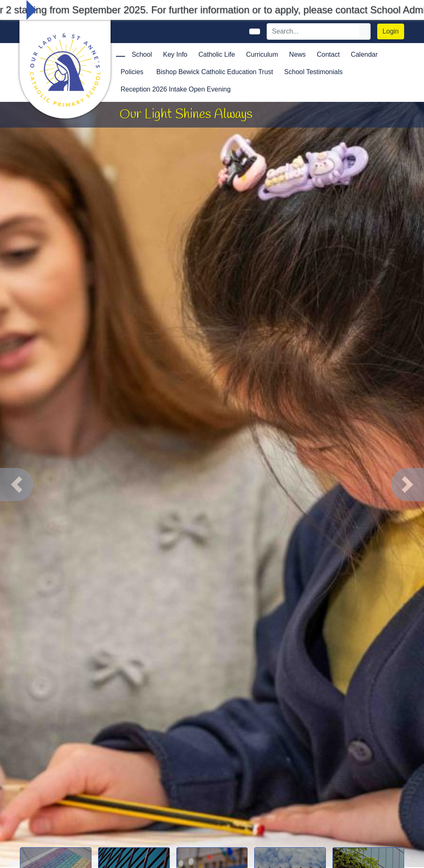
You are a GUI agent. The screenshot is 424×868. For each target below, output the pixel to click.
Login (391, 31)
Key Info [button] (175, 54)
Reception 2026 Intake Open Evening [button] (176, 89)
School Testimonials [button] (313, 72)
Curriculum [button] (262, 54)
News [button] (297, 54)
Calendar (364, 54)
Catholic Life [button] (217, 54)
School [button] (142, 54)
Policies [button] (132, 72)
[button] (17, 485)
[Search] (313, 31)
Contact (328, 54)
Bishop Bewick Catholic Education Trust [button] (215, 72)
